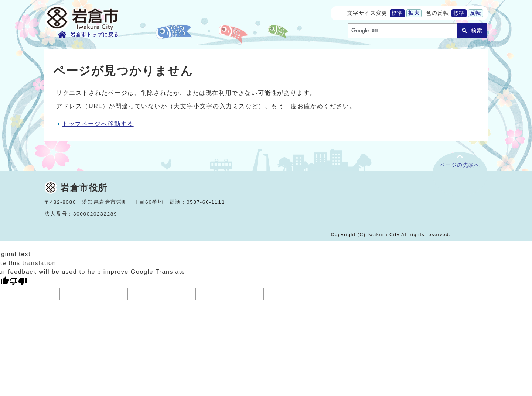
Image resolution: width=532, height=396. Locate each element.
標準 (397, 13)
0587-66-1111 (206, 202)
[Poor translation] (18, 281)
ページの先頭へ (460, 165)
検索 (477, 30)
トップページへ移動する (98, 124)
